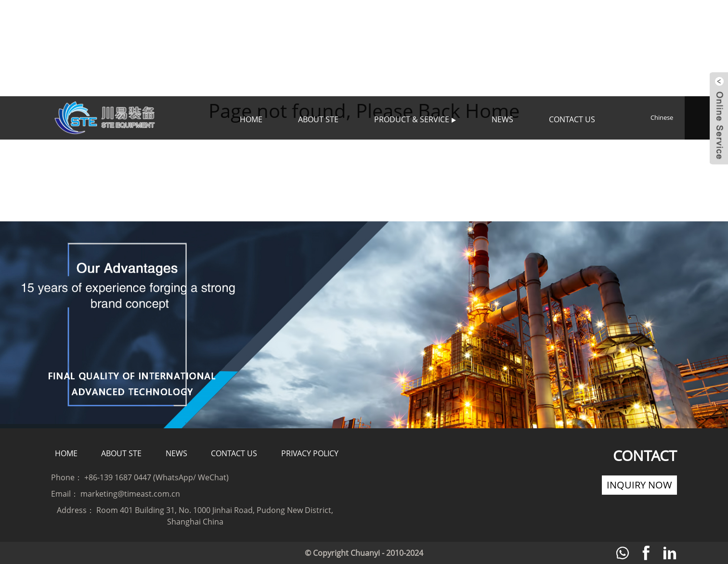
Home (251, 119)
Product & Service (415, 119)
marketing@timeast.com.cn (130, 494)
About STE (318, 119)
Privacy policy (310, 453)
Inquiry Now (639, 485)
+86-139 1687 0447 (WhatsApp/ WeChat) (156, 477)
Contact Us (572, 119)
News (502, 119)
